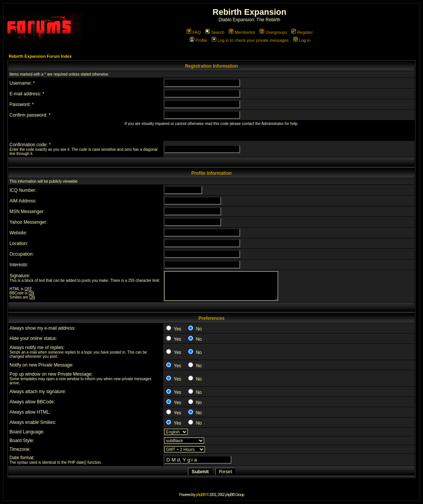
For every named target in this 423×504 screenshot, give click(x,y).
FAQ (194, 32)
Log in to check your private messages (250, 40)
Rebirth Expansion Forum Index (40, 56)
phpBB (201, 495)
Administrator (273, 124)
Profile (198, 40)
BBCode (17, 293)
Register (302, 32)
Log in (302, 40)
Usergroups (273, 32)
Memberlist (242, 32)
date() (82, 462)
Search (215, 32)
